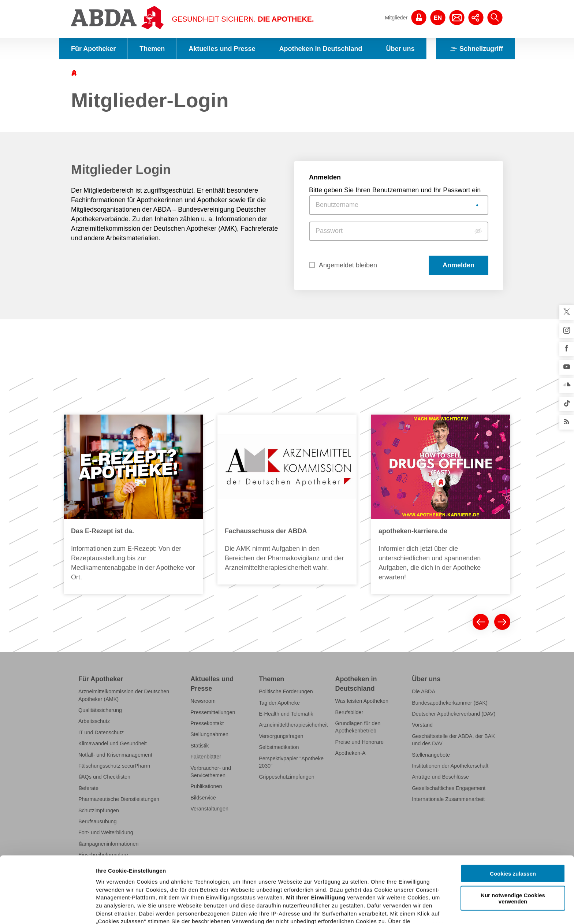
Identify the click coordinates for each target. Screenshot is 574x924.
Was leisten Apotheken (362, 701)
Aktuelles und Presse (222, 49)
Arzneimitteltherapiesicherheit (293, 725)
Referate (88, 788)
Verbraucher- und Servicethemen (211, 772)
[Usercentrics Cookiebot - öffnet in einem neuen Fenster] (47, 910)
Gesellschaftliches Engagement (449, 788)
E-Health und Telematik (286, 714)
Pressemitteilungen (213, 712)
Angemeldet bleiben (348, 265)
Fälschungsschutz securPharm (114, 766)
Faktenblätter (206, 757)
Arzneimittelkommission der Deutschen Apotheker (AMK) (124, 695)
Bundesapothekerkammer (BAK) (450, 703)
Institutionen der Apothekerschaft (450, 766)
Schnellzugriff (475, 49)
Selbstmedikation (279, 747)
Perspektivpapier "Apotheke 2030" (291, 762)
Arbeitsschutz (94, 721)
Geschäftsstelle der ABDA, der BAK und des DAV (453, 740)
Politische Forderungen (286, 691)
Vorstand (422, 725)
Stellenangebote (431, 755)
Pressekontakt (207, 723)
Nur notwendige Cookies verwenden (513, 841)
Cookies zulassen (513, 817)
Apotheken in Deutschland (320, 49)
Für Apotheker (93, 49)
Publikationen (206, 786)
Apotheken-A (351, 753)
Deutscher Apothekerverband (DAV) (454, 714)
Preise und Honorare (360, 742)
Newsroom (203, 701)
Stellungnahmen (209, 734)
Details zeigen (389, 910)
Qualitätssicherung (100, 710)
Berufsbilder (349, 712)
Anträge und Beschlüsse (440, 777)
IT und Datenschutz (101, 732)
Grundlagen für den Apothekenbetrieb (358, 727)
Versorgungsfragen (281, 736)
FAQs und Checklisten (104, 777)
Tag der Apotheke (279, 703)
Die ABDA (424, 691)
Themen (152, 49)
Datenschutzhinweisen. (276, 888)
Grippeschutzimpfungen (287, 777)
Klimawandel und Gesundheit (113, 743)
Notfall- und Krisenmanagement (115, 755)
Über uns (400, 49)
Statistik (200, 746)
